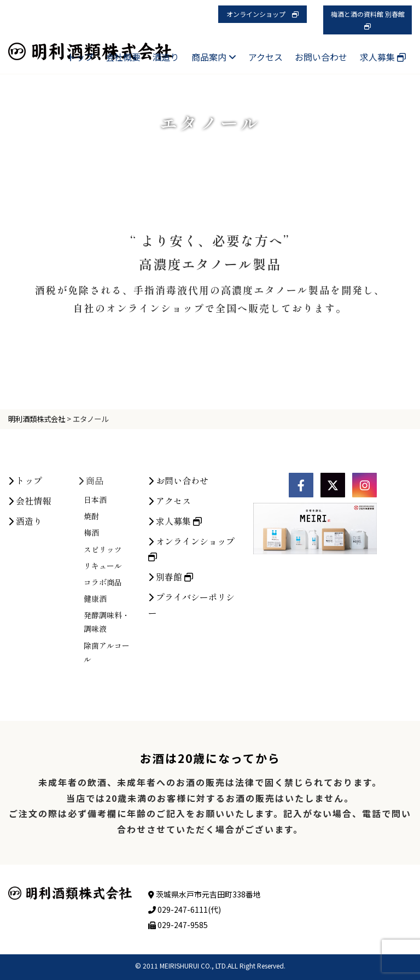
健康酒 (95, 689)
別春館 (171, 667)
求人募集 (383, 57)
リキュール (103, 656)
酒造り (166, 57)
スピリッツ (103, 639)
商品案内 (214, 57)
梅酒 (91, 623)
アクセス (266, 57)
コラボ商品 (103, 672)
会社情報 (30, 591)
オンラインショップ (262, 14)
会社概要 (123, 57)
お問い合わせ (321, 57)
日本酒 (95, 590)
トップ (80, 57)
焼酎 (91, 607)
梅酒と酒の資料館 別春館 (371, 20)
